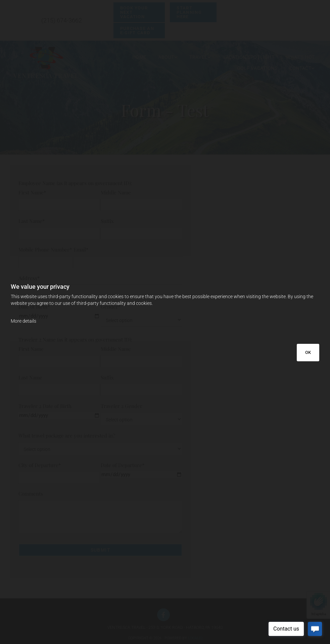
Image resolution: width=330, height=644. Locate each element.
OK (308, 352)
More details (23, 321)
